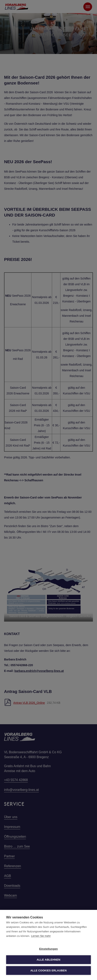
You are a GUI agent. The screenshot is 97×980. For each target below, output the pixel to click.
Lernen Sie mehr (41, 936)
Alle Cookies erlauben (49, 970)
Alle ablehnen (48, 960)
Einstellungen (48, 949)
